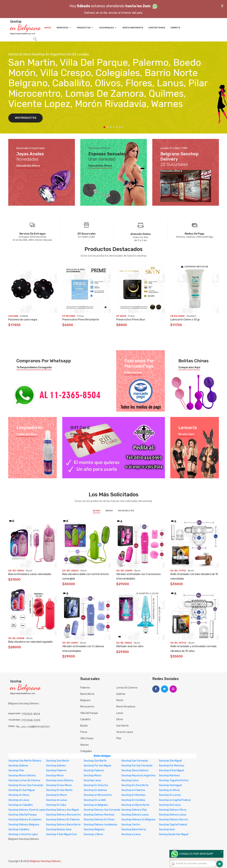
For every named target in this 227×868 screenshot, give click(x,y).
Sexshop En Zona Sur (96, 785)
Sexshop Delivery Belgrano (24, 825)
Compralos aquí (26, 434)
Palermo (85, 688)
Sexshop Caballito (19, 829)
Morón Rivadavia (126, 707)
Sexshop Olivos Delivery (135, 770)
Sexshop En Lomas (170, 795)
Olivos (120, 719)
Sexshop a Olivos (93, 834)
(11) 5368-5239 (31, 720)
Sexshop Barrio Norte (134, 829)
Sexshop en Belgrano (96, 805)
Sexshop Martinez (169, 776)
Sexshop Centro (131, 825)
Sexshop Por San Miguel (97, 766)
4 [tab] (114, 127)
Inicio (48, 28)
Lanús (120, 713)
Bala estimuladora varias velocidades (30, 574)
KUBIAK (24, 316)
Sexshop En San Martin (59, 790)
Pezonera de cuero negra (23, 320)
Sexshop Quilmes (18, 766)
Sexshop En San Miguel (22, 790)
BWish (109, 511)
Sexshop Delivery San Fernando (102, 810)
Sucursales (108, 28)
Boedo (84, 726)
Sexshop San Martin (58, 761)
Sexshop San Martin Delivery (25, 761)
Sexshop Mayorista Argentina (138, 776)
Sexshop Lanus (92, 780)
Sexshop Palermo (56, 770)
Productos (85, 28)
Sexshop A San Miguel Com (62, 834)
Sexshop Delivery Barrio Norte (63, 825)
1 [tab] (104, 127)
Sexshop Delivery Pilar (134, 810)
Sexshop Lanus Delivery (60, 780)
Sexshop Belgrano (94, 829)
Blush (97, 511)
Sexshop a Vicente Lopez (23, 834)
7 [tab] (123, 127)
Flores (84, 732)
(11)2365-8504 (31, 714)
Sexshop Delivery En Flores (99, 820)
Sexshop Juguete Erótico (174, 780)
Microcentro (87, 707)
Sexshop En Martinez (133, 795)
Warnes (85, 745)
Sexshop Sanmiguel (170, 785)
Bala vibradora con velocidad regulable (30, 642)
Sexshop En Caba (56, 805)
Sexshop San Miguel (170, 761)
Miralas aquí (186, 434)
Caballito (85, 719)
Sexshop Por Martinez (172, 766)
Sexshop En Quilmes (95, 790)
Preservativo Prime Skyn (131, 320)
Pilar (119, 738)
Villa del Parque (89, 713)
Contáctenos (157, 28)
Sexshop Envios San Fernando (26, 785)
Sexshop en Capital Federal (175, 800)
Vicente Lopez (125, 732)
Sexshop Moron (55, 776)
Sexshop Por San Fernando (137, 766)
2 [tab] (108, 127)
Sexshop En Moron (57, 795)
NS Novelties (126, 511)
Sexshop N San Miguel (171, 770)
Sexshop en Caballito (21, 805)
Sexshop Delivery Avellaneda (100, 825)
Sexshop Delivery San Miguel (62, 810)
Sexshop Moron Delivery (22, 776)
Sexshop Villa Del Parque (23, 815)
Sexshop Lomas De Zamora (24, 780)
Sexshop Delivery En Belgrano (138, 820)
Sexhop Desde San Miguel (174, 834)
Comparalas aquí (189, 368)
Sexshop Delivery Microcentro (63, 815)
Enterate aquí (133, 373)
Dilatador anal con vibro (130, 646)
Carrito (175, 28)
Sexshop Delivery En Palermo (63, 820)
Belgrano (85, 700)
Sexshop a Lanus (131, 834)
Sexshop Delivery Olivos (173, 810)
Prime (81, 316)
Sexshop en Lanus (19, 800)
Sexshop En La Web (95, 800)
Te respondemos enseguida (34, 368)
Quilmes (121, 694)
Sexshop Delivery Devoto (174, 820)
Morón (120, 700)
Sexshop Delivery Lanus (135, 815)
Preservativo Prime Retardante (81, 320)
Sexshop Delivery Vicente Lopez (27, 810)
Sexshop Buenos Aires (59, 829)
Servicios (64, 28)
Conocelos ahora (171, 171)
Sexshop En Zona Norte (135, 785)
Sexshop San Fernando (135, 761)
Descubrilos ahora (28, 166)
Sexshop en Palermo (133, 790)
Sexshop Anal (167, 829)
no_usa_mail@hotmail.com (33, 727)
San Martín (123, 726)
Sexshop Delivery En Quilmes (25, 820)
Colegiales (86, 751)
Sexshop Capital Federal (173, 825)
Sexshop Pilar (16, 770)
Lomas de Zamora (127, 688)
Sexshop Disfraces (170, 805)
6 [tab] (120, 127)
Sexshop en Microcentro (98, 795)
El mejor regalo (80, 434)
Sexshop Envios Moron (59, 785)
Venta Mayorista (133, 28)
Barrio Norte (87, 694)
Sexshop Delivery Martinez (99, 815)
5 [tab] (117, 127)
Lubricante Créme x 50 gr (185, 320)
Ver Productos (25, 118)
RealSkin (191, 316)
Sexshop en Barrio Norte (135, 805)
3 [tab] (111, 127)
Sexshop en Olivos (169, 790)
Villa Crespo (87, 738)
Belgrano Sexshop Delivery (45, 861)
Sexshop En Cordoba (133, 800)
